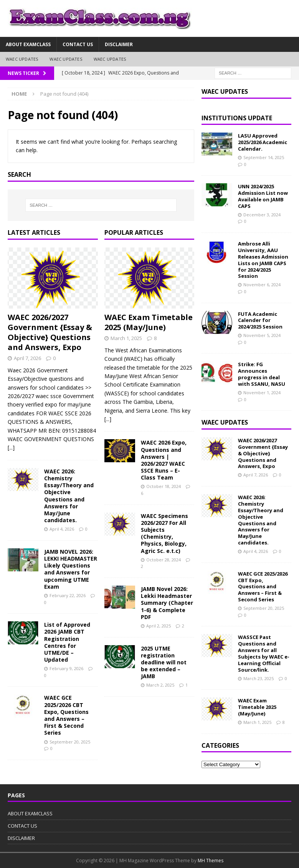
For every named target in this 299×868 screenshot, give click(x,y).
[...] (11, 447)
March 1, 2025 (126, 338)
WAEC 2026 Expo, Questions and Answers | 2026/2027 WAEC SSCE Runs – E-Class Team (164, 460)
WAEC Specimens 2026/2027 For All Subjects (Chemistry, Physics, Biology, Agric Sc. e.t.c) (164, 533)
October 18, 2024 (164, 486)
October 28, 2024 (164, 560)
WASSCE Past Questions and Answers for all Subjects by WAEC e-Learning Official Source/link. (264, 653)
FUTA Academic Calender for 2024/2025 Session (260, 320)
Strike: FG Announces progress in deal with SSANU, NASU (262, 374)
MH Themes (211, 861)
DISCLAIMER (119, 44)
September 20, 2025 (70, 742)
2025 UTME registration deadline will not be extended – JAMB (164, 662)
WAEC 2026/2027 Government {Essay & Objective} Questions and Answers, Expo (50, 332)
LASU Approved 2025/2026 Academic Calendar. (263, 142)
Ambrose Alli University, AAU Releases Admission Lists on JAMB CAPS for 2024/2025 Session (263, 260)
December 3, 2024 (262, 215)
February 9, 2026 (66, 668)
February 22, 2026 (68, 595)
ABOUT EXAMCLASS (28, 44)
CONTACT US (78, 44)
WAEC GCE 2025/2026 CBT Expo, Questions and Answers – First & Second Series (66, 715)
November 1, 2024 (262, 393)
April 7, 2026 (27, 358)
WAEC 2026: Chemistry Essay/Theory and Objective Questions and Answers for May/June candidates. (69, 496)
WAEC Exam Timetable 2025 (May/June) (149, 322)
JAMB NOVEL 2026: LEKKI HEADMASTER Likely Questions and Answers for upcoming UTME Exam (71, 569)
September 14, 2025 (264, 157)
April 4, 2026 (62, 529)
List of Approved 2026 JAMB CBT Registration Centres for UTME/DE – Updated (67, 642)
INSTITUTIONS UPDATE (237, 118)
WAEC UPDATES (22, 59)
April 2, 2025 (159, 626)
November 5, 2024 (262, 335)
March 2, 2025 (160, 685)
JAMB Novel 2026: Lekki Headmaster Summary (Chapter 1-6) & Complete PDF (167, 603)
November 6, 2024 (262, 285)
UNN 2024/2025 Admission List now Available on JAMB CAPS (263, 196)
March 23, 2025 (259, 678)
